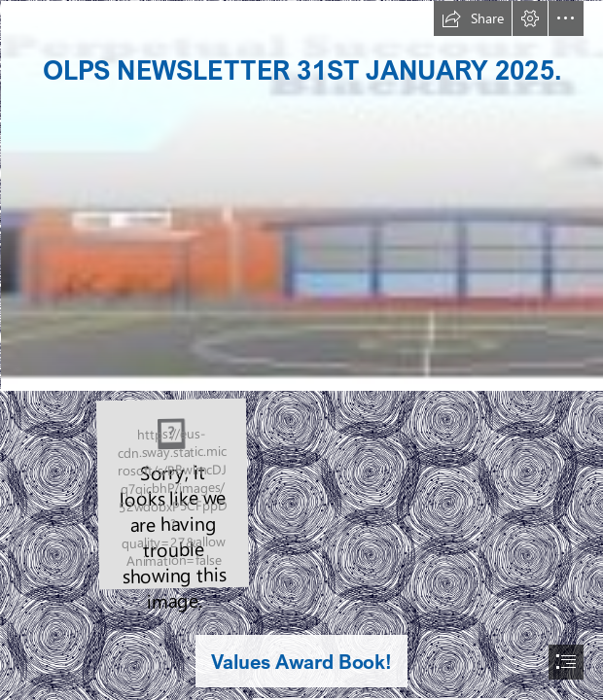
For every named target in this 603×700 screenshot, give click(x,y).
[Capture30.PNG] (301, 195)
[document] (301, 350)
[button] (473, 18)
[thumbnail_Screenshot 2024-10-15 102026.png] (172, 493)
